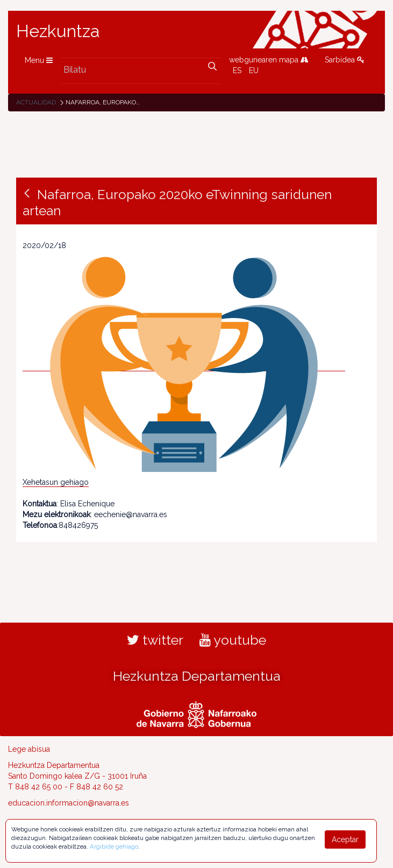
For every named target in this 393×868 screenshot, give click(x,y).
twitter (155, 640)
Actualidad (36, 102)
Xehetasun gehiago (56, 482)
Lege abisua (29, 749)
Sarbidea (345, 60)
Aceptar (345, 839)
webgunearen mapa (269, 60)
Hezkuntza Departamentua (197, 676)
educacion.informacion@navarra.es (69, 803)
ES (237, 70)
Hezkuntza (58, 31)
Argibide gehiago (114, 846)
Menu (39, 60)
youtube (233, 640)
